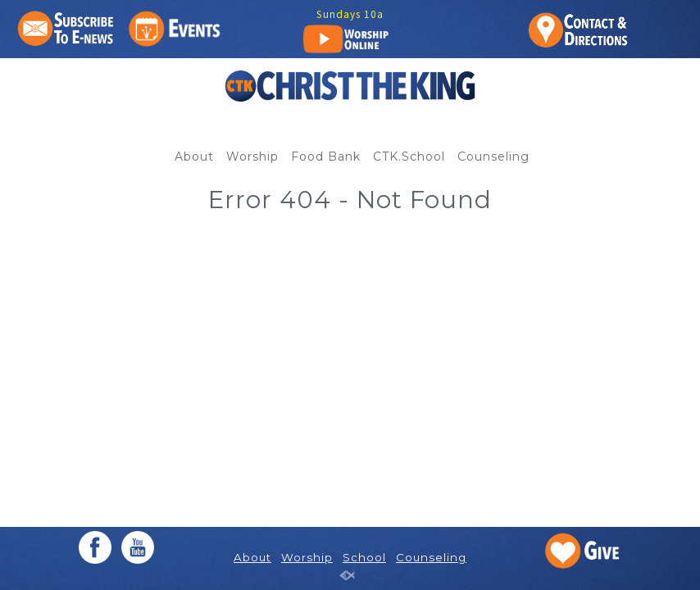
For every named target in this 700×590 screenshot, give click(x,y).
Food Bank (326, 157)
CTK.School (409, 157)
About (194, 157)
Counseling (493, 157)
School (364, 557)
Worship (252, 157)
